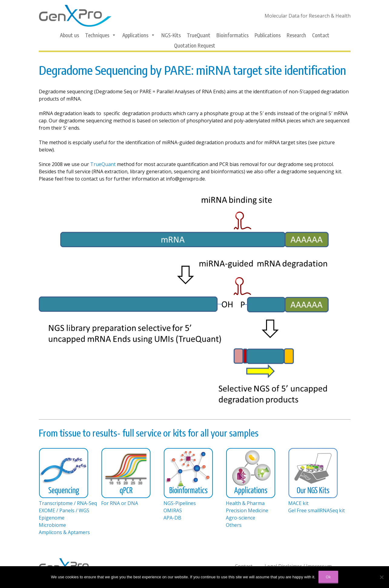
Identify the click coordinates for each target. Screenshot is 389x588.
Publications (268, 35)
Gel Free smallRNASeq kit (316, 510)
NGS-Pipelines (180, 503)
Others (234, 525)
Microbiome (52, 525)
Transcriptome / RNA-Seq (68, 503)
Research (296, 35)
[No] (381, 577)
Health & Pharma (245, 503)
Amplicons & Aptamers (64, 532)
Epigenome (52, 518)
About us (69, 35)
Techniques (101, 35)
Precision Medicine (247, 510)
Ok (328, 577)
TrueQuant (199, 35)
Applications (139, 35)
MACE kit (298, 503)
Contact (321, 35)
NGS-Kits (171, 35)
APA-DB (172, 518)
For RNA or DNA (120, 503)
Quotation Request (195, 45)
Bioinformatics (232, 35)
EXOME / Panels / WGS (64, 510)
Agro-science (241, 518)
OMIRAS (173, 510)
